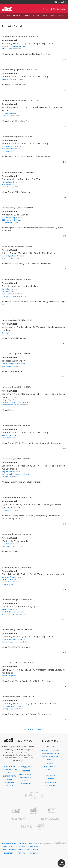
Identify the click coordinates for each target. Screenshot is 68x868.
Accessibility (21, 847)
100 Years (36, 16)
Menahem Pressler (9, 577)
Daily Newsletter (10, 770)
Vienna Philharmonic (9, 113)
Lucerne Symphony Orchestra (13, 256)
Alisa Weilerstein (8, 184)
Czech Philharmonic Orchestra (13, 612)
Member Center (59, 9)
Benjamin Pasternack (10, 79)
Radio (8, 16)
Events (10, 773)
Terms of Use (34, 843)
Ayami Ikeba (6, 438)
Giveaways (10, 783)
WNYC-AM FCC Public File (28, 853)
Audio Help (26, 781)
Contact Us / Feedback (50, 750)
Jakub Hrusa (6, 476)
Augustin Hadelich (8, 472)
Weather (10, 786)
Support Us (26, 784)
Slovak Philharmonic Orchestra (13, 639)
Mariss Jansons (7, 709)
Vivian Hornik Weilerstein (11, 546)
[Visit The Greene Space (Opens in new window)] (50, 827)
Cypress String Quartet (10, 510)
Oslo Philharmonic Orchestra (12, 706)
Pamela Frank (7, 609)
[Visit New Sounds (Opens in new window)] (50, 819)
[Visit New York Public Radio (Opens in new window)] (34, 795)
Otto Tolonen (7, 294)
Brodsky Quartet (8, 146)
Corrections (33, 847)
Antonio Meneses (8, 582)
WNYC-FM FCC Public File (29, 850)
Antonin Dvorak (10, 40)
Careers (50, 763)
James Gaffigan (7, 258)
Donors (50, 760)
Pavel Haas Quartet (9, 676)
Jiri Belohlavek (7, 222)
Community (10, 779)
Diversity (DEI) (50, 766)
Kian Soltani (6, 289)
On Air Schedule (10, 766)
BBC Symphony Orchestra (11, 220)
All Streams (17, 16)
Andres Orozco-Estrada (10, 405)
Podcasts (26, 771)
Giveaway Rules (10, 850)
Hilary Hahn (6, 400)
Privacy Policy (8, 847)
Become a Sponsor (50, 757)
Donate (46, 9)
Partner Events (10, 776)
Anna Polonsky (7, 187)
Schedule (27, 16)
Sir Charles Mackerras (10, 614)
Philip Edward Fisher (9, 149)
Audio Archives (26, 777)
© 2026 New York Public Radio (15, 843)
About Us (50, 747)
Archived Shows (26, 774)
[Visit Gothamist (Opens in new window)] (34, 811)
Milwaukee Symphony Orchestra (14, 46)
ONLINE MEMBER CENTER (50, 753)
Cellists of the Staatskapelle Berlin (14, 296)
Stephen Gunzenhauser (10, 642)
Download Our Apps (26, 767)
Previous (30, 729)
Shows (45, 16)
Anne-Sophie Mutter (9, 435)
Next (40, 729)
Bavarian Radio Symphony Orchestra (15, 474)
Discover (61, 16)
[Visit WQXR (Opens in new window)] (18, 819)
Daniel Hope (6, 579)
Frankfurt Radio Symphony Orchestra (16, 402)
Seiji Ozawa (6, 116)
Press (50, 770)
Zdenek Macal (7, 49)
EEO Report (9, 853)
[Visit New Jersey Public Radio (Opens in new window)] (18, 827)
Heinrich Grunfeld (8, 182)
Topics (52, 16)
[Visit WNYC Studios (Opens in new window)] (52, 811)
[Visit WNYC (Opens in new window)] (16, 811)
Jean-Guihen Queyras (10, 217)
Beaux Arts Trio (8, 584)
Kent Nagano (7, 366)
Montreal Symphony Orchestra (13, 364)
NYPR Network (60, 2)
